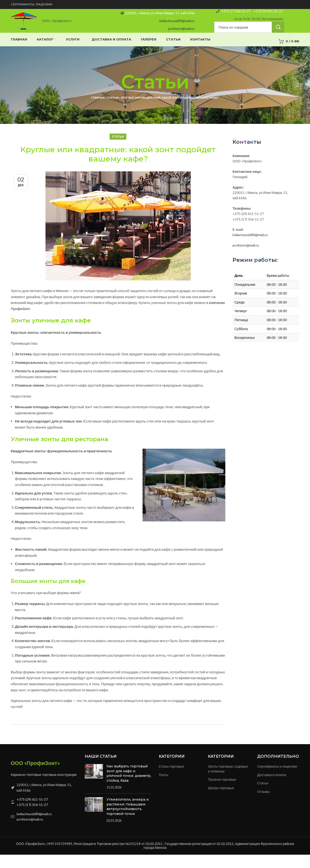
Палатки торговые (222, 793)
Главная (98, 111)
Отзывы (263, 805)
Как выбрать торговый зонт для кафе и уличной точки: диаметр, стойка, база (129, 787)
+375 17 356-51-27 (236, 15)
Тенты (164, 788)
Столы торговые (171, 780)
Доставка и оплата (272, 788)
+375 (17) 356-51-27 (32, 818)
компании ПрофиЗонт (30, 322)
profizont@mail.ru (181, 35)
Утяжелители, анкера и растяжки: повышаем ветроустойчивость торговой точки (128, 820)
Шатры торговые (221, 801)
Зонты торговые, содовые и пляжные (228, 782)
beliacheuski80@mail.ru (177, 27)
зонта (75, 606)
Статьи (113, 111)
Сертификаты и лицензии (277, 780)
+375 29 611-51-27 (268, 15)
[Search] (249, 35)
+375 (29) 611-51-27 (32, 813)
